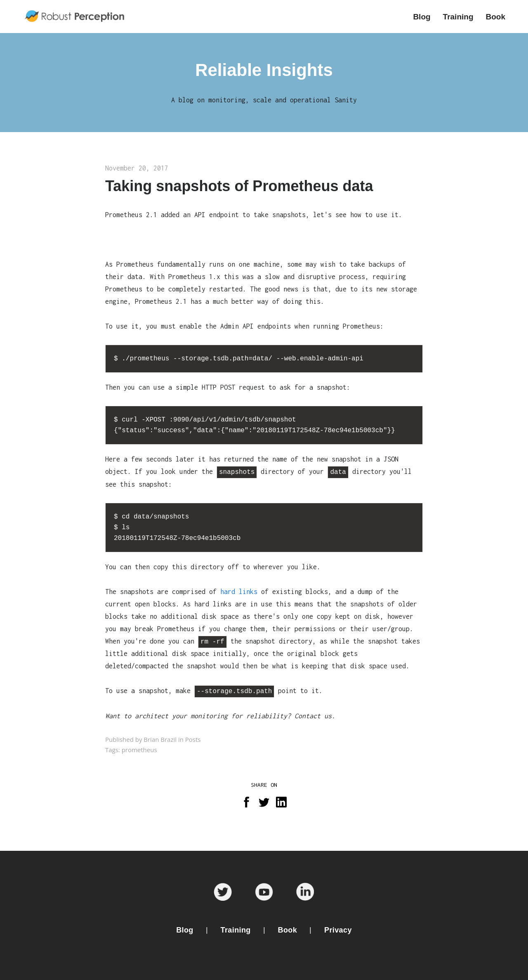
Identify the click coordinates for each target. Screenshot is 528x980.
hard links (239, 592)
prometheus (139, 750)
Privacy (338, 930)
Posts (193, 739)
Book (288, 930)
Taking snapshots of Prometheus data (239, 186)
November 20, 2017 (137, 168)
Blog (185, 930)
